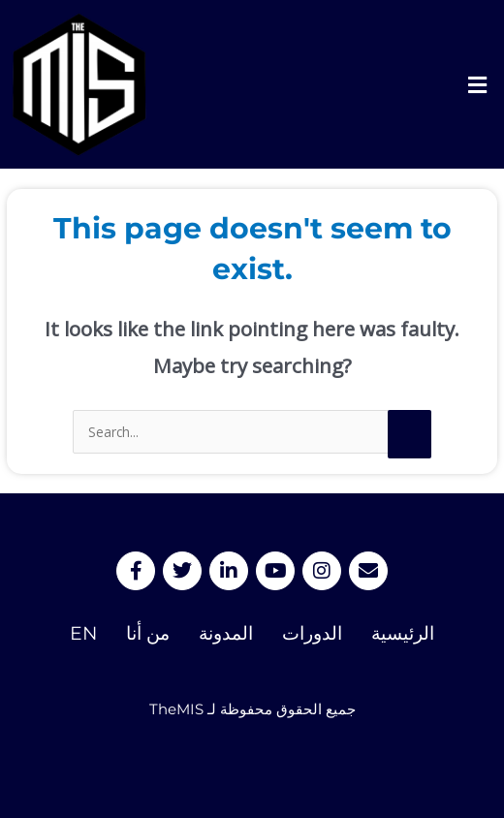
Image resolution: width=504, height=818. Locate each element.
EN (83, 633)
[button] (478, 84)
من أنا (148, 633)
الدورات (312, 633)
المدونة (226, 633)
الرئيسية (403, 633)
